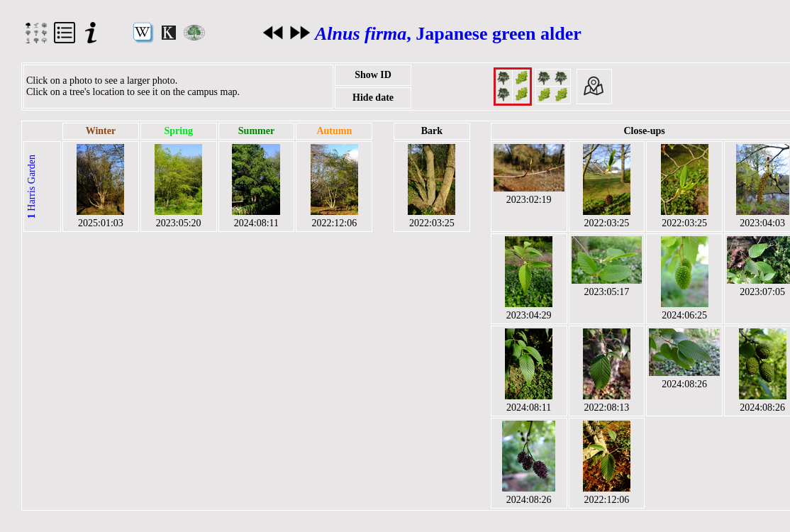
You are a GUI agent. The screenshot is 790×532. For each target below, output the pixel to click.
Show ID (373, 75)
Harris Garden (32, 187)
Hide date (373, 98)
